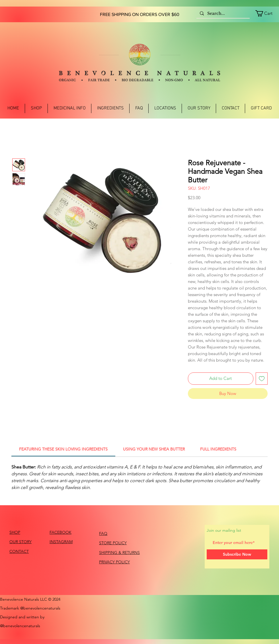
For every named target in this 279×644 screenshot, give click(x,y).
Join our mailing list (224, 530)
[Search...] (222, 14)
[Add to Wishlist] (262, 379)
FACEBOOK (60, 532)
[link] (267, 13)
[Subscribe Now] (237, 554)
